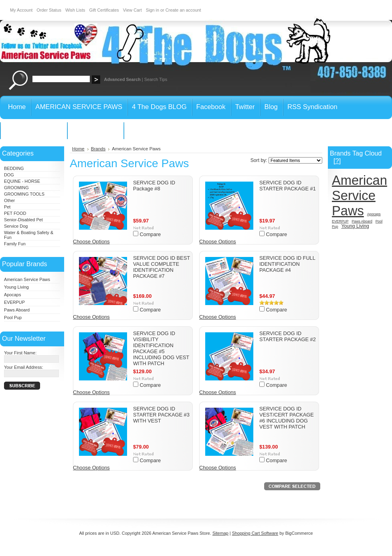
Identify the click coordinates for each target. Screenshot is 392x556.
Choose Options (91, 242)
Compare (151, 234)
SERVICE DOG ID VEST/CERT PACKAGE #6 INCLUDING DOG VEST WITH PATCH (287, 418)
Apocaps (12, 295)
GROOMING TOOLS (24, 194)
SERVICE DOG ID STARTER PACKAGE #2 (288, 336)
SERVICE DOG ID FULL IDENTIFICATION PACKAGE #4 (287, 264)
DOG (9, 175)
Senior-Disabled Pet (23, 220)
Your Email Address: (24, 367)
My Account (21, 10)
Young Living (16, 287)
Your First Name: (20, 353)
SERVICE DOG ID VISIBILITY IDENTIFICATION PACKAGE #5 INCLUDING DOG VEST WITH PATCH (161, 348)
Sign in (153, 10)
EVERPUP (14, 302)
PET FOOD (15, 213)
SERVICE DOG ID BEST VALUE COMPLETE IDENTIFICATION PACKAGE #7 (162, 267)
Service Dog (16, 226)
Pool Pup (13, 317)
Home (78, 149)
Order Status (49, 10)
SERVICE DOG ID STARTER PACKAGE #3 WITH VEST (161, 415)
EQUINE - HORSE (22, 181)
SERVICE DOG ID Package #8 (154, 186)
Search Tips (156, 79)
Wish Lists (75, 10)
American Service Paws (27, 279)
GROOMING (16, 188)
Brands (98, 149)
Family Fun (15, 244)
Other (9, 200)
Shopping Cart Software (255, 533)
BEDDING (14, 168)
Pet (7, 207)
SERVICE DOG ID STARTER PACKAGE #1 (288, 186)
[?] (337, 161)
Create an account (183, 10)
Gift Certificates (104, 10)
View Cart (132, 10)
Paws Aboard (17, 310)
